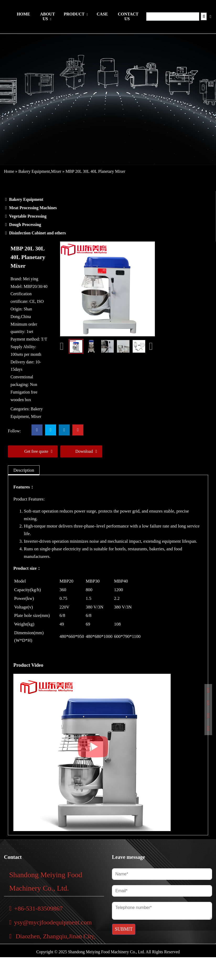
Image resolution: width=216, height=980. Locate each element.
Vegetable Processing (28, 216)
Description (24, 470)
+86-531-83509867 (36, 908)
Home (9, 171)
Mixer (56, 171)
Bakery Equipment (34, 171)
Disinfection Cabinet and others (37, 233)
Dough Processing (25, 225)
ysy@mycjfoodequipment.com (50, 922)
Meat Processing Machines (33, 208)
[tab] (24, 470)
